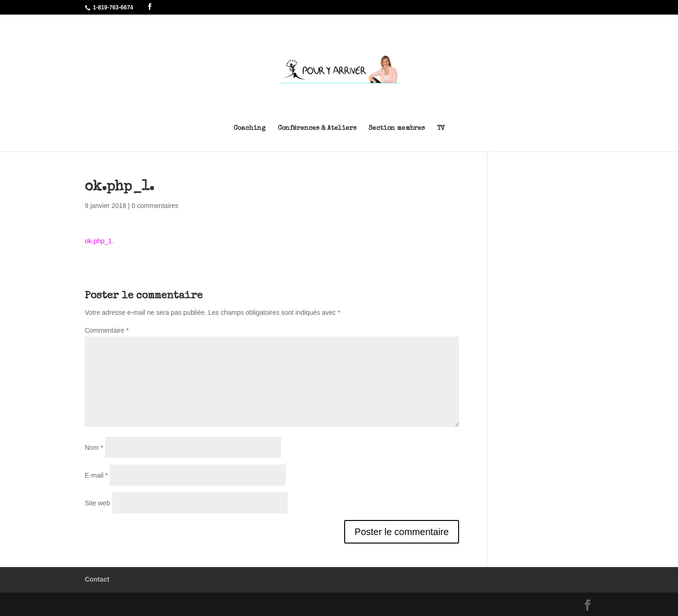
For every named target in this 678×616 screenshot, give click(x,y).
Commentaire (107, 330)
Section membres (397, 128)
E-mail (96, 475)
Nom (94, 448)
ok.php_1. (99, 241)
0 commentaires (155, 206)
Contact (97, 579)
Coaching (250, 128)
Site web (97, 503)
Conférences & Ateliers (317, 128)
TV (441, 128)
